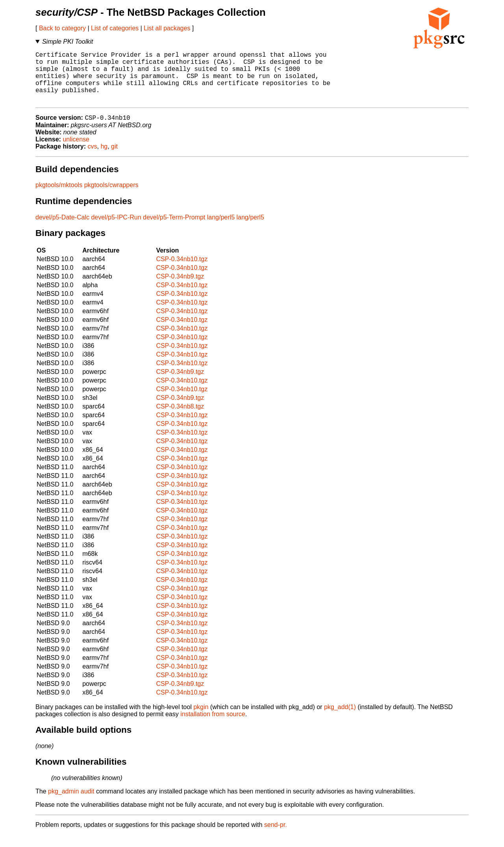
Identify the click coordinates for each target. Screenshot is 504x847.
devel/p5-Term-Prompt (174, 229)
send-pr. (276, 837)
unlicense (76, 151)
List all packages (167, 28)
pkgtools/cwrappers (111, 197)
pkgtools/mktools (59, 197)
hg (104, 159)
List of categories (115, 28)
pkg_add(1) (340, 719)
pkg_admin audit (71, 803)
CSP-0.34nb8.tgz (180, 419)
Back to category (62, 28)
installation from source (213, 726)
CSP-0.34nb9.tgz (180, 289)
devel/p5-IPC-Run (116, 229)
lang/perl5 (221, 229)
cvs (93, 159)
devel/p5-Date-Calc (62, 229)
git (114, 159)
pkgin (201, 719)
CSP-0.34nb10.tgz (182, 271)
